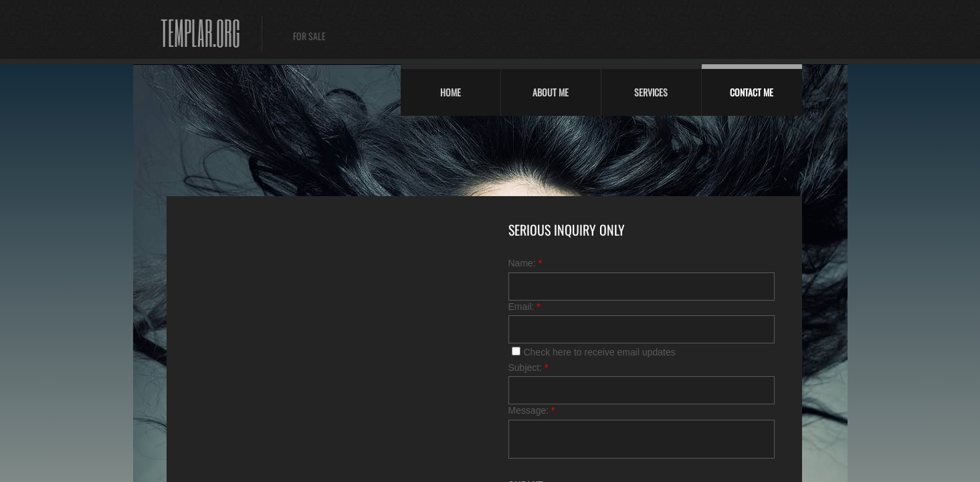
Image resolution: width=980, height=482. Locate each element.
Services (651, 92)
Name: (525, 263)
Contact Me (752, 92)
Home (451, 92)
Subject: (528, 368)
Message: (532, 410)
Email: (524, 307)
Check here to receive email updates (594, 352)
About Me (551, 92)
